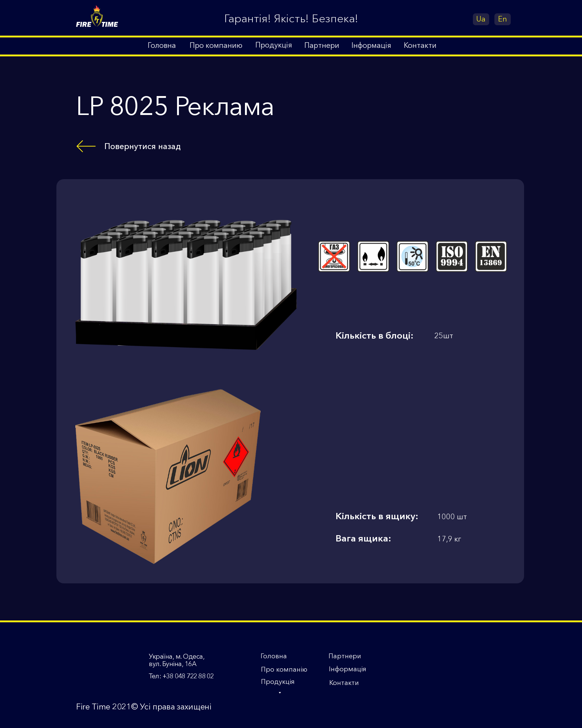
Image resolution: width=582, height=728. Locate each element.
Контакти (344, 683)
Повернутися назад (143, 146)
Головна (274, 656)
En (503, 19)
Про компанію (284, 669)
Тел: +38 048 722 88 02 (181, 676)
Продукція (278, 682)
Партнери (345, 656)
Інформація (348, 669)
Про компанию (216, 45)
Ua (481, 19)
